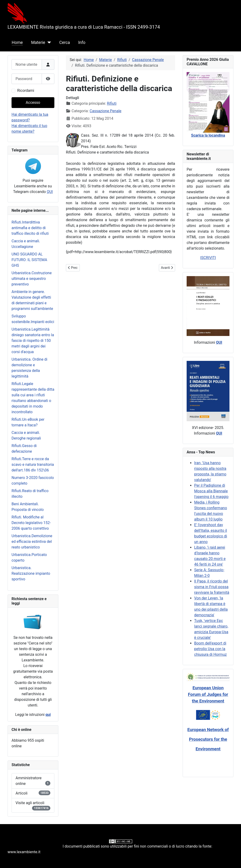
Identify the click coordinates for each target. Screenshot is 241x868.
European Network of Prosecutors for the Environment (208, 739)
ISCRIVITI (208, 258)
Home (17, 42)
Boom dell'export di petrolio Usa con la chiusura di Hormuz (210, 649)
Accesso (33, 102)
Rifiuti (112, 103)
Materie (38, 42)
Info (82, 42)
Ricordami (26, 91)
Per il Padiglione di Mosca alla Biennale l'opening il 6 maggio (211, 491)
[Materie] (48, 42)
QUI (50, 192)
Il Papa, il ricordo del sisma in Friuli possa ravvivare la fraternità (212, 587)
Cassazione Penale (106, 111)
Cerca (65, 42)
